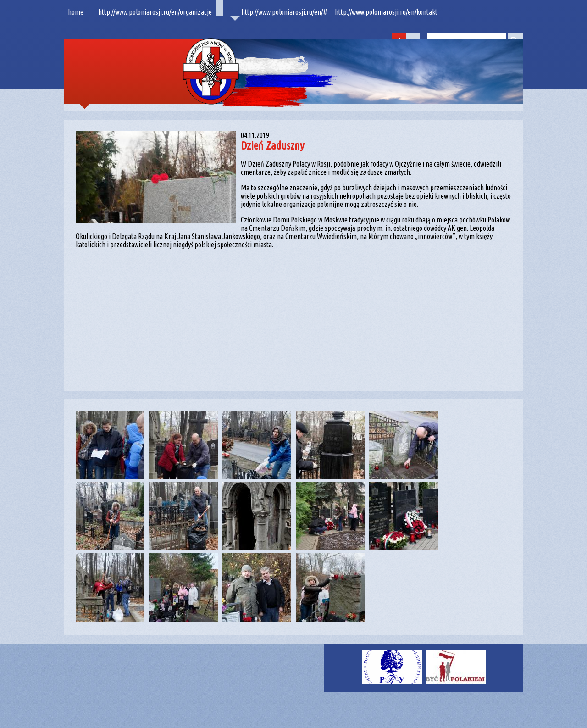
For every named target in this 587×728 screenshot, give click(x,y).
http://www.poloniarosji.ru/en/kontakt (386, 12)
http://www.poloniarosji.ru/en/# (284, 12)
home (76, 12)
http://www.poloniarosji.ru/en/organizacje (155, 12)
